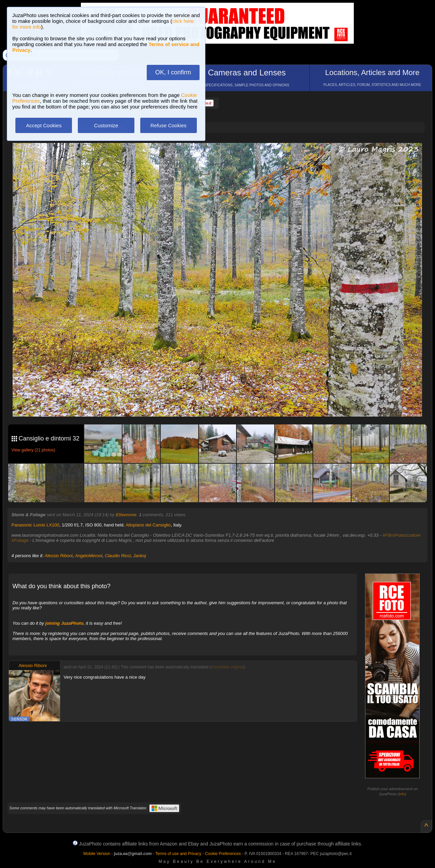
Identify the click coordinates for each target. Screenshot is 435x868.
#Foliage (20, 540)
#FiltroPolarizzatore (402, 535)
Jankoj (140, 556)
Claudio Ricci (118, 556)
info (402, 794)
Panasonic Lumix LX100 (35, 525)
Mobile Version (97, 854)
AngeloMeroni (89, 556)
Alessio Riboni (59, 556)
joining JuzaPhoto (64, 623)
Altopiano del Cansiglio (148, 525)
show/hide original (227, 667)
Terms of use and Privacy (178, 854)
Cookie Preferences (223, 854)
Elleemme (126, 515)
